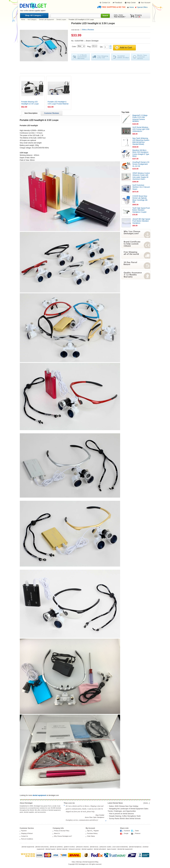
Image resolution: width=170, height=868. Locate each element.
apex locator (112, 849)
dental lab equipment (125, 849)
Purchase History (92, 833)
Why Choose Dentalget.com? (63, 836)
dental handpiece (135, 847)
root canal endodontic (120, 847)
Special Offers (142, 7)
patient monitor (69, 847)
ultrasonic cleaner (82, 847)
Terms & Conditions (27, 839)
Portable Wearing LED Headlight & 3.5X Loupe (30, 103)
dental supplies (87, 849)
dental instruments (42, 847)
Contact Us (106, 3)
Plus (110, 46)
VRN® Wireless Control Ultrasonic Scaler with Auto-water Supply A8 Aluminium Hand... (141, 176)
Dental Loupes (61, 20)
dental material (62, 849)
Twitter (137, 831)
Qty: (102, 47)
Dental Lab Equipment (47, 20)
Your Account (145, 3)
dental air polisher (56, 847)
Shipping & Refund (27, 833)
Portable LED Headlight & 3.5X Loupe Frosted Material (58, 103)
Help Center (131, 3)
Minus (110, 48)
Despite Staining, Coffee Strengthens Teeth (125, 816)
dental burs (94, 847)
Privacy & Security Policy (62, 831)
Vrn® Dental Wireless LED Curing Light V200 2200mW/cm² (141, 129)
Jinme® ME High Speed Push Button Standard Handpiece (141, 221)
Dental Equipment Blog (91, 862)
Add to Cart (126, 48)
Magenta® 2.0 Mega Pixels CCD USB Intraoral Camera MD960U (140, 118)
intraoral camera (75, 849)
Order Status (91, 836)
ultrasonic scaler (105, 847)
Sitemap (79, 862)
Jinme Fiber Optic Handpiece (95, 817)
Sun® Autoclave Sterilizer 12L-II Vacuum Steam (141, 187)
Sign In (89, 831)
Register (96, 831)
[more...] (146, 803)
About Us (57, 833)
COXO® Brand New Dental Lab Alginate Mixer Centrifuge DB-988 (140, 199)
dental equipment (28, 847)
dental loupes (50, 849)
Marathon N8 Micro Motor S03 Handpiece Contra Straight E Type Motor (141, 153)
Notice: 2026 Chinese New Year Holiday (124, 806)
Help (73, 862)
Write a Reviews (88, 30)
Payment (24, 831)
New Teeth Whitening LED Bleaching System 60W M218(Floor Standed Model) (141, 141)
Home (132, 7)
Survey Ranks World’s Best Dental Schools (125, 819)
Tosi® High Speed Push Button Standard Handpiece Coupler (141, 210)
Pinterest (138, 833)
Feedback (119, 3)
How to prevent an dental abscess (122, 814)
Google (126, 833)
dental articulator (100, 849)
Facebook (127, 831)
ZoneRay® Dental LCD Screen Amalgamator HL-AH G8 (141, 164)
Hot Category (32, 20)
